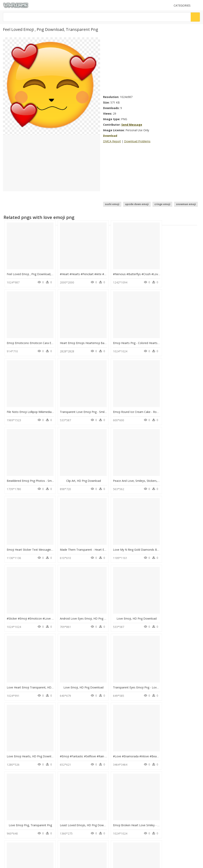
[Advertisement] (152, 65)
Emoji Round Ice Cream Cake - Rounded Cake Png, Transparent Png (50, 402)
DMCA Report (112, 141)
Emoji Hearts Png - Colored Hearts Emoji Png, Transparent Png (97, 336)
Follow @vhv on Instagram (20, 831)
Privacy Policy (12, 819)
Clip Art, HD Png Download (128, 402)
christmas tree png (23, 778)
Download (110, 136)
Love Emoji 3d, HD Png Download (29, 729)
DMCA (8, 816)
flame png (18, 787)
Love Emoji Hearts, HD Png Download (81, 598)
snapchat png (20, 759)
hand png (18, 782)
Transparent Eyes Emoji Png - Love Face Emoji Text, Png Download (50, 598)
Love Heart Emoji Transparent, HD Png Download (138, 533)
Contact (9, 809)
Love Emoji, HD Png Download (79, 533)
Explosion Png (63, 763)
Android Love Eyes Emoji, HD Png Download (35, 533)
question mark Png (66, 768)
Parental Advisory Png (68, 759)
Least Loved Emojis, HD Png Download (82, 664)
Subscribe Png (65, 754)
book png (18, 773)
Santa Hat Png (63, 773)
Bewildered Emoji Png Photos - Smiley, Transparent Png (93, 402)
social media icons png (25, 754)
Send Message (132, 125)
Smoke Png (62, 782)
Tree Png (60, 778)
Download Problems (137, 141)
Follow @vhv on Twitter (18, 835)
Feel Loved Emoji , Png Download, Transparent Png (40, 271)
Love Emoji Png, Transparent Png (29, 664)
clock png (18, 768)
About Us (10, 813)
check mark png (21, 763)
